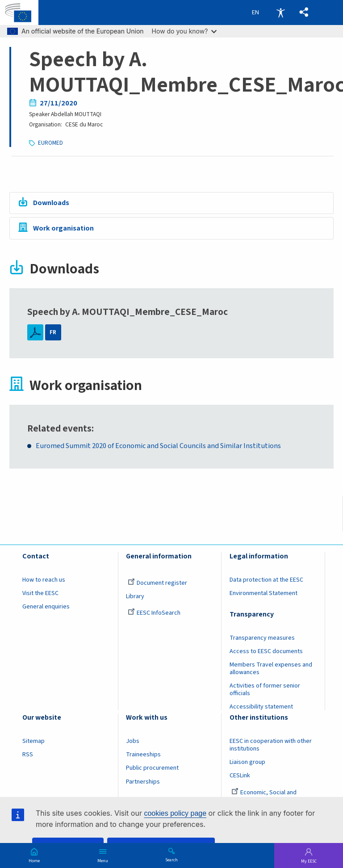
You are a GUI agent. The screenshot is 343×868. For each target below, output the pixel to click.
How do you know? (184, 31)
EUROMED (50, 143)
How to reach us (44, 580)
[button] (303, 13)
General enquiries (46, 607)
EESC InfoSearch (154, 613)
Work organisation (64, 229)
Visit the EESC (40, 593)
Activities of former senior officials (265, 690)
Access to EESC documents (266, 651)
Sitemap (33, 742)
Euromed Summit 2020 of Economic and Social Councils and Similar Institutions (160, 446)
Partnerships (143, 782)
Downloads (53, 203)
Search (171, 860)
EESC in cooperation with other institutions (271, 745)
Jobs (133, 742)
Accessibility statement (261, 707)
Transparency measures (262, 638)
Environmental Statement (264, 593)
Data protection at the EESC (266, 580)
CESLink (240, 776)
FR (53, 333)
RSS (28, 755)
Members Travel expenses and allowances (271, 669)
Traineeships (143, 755)
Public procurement (152, 768)
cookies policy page (175, 813)
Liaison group (247, 763)
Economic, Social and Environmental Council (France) (271, 796)
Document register (157, 583)
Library (135, 596)
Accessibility (280, 13)
